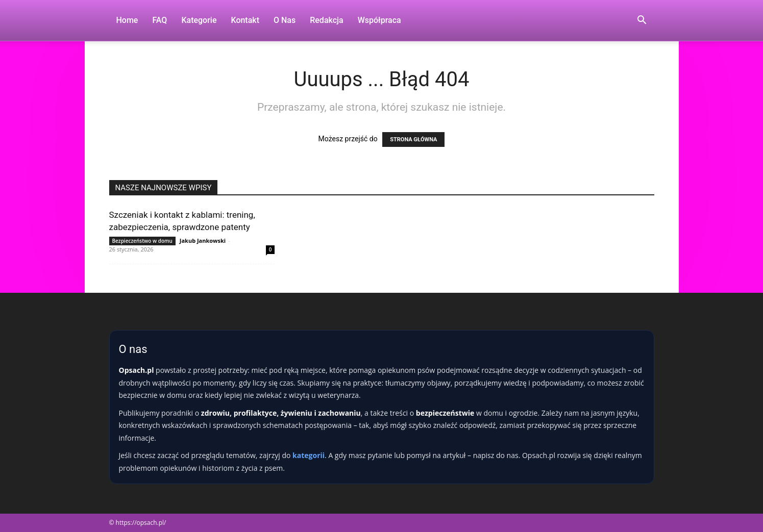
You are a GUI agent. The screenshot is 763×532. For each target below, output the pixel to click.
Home (127, 20)
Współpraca (379, 20)
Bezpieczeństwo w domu (142, 241)
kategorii (309, 455)
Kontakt (245, 20)
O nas (285, 20)
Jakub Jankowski (203, 240)
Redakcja (326, 20)
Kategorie (199, 20)
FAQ (159, 20)
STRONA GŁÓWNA (413, 140)
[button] (642, 21)
